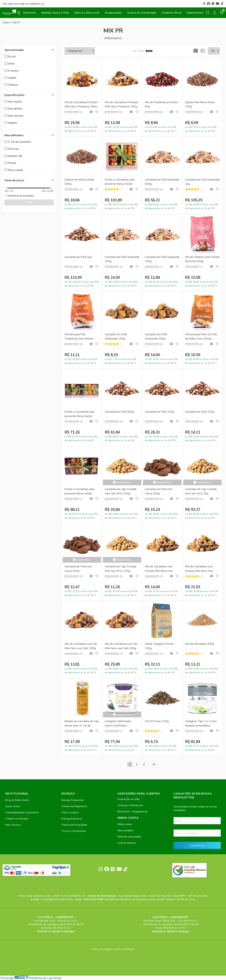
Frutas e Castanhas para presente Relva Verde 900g (120, 182)
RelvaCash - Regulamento (133, 811)
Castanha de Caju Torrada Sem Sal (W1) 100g (121, 569)
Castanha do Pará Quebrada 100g (162, 259)
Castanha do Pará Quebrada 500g (162, 182)
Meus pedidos (126, 830)
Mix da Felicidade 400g (200, 644)
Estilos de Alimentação (142, 13)
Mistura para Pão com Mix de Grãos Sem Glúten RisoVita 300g (201, 337)
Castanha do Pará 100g (200, 412)
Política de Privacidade (74, 825)
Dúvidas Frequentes (73, 800)
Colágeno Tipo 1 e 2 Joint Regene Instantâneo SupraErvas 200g (201, 724)
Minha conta (125, 824)
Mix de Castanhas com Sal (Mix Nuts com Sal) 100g (81, 646)
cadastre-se (37, 4)
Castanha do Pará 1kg (78, 257)
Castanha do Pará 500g (119, 412)
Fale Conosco (13, 825)
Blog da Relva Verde (17, 800)
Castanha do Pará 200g (159, 412)
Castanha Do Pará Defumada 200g (156, 336)
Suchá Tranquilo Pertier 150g (159, 646)
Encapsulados (113, 13)
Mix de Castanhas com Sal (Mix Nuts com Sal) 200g (121, 646)
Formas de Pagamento (74, 806)
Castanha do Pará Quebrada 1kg (202, 182)
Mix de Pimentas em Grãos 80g (161, 104)
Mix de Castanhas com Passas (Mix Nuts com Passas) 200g (199, 569)
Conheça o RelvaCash (130, 805)
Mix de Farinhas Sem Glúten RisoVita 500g (202, 259)
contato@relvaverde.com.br (57, 899)
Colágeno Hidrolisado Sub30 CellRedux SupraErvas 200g (118, 724)
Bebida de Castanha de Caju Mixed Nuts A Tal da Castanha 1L (82, 724)
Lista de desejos (127, 843)
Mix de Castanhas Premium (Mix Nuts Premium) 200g (81, 104)
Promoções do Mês (129, 799)
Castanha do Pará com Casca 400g (78, 569)
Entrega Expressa (72, 819)
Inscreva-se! (197, 845)
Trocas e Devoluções (74, 831)
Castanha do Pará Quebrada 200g (122, 259)
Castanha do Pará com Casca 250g (159, 491)
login (22, 4)
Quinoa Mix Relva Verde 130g (200, 104)
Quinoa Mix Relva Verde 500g (79, 182)
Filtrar (29, 202)
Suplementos (195, 13)
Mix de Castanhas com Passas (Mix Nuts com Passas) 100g (159, 569)
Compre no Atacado (17, 819)
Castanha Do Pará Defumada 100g (116, 336)
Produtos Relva (172, 13)
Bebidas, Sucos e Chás (55, 13)
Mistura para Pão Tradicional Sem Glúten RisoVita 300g (79, 337)
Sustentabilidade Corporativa (22, 812)
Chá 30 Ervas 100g (157, 721)
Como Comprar (70, 812)
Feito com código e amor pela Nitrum (113, 949)
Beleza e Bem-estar (87, 13)
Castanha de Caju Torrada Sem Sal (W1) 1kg (201, 491)
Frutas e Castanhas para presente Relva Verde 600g (79, 492)
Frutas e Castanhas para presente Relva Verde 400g (79, 414)
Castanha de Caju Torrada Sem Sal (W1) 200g (121, 491)
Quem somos (13, 806)
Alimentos (29, 13)
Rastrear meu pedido (129, 837)
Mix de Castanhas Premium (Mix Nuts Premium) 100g (121, 104)
